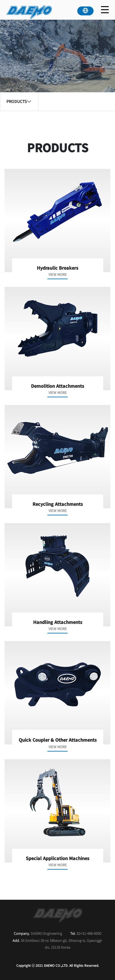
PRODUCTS (19, 101)
